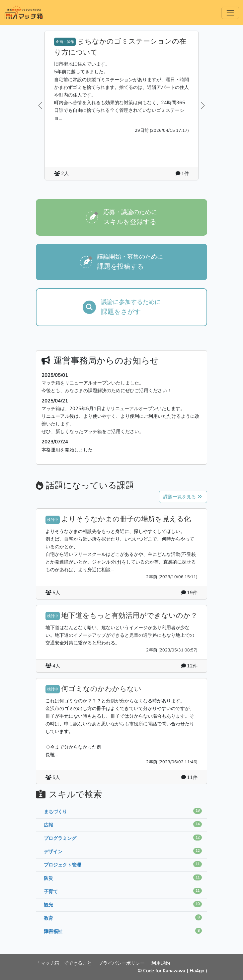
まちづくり (55, 812)
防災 (48, 878)
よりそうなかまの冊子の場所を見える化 (126, 519)
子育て (51, 891)
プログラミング (60, 838)
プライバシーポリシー (122, 963)
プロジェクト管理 (62, 865)
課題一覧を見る (183, 497)
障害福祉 (53, 931)
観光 (48, 905)
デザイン (53, 852)
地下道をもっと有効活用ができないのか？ (129, 615)
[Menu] (230, 13)
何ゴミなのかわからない (101, 689)
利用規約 (161, 963)
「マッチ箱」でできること (64, 963)
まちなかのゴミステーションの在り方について (120, 47)
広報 (48, 825)
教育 (48, 918)
